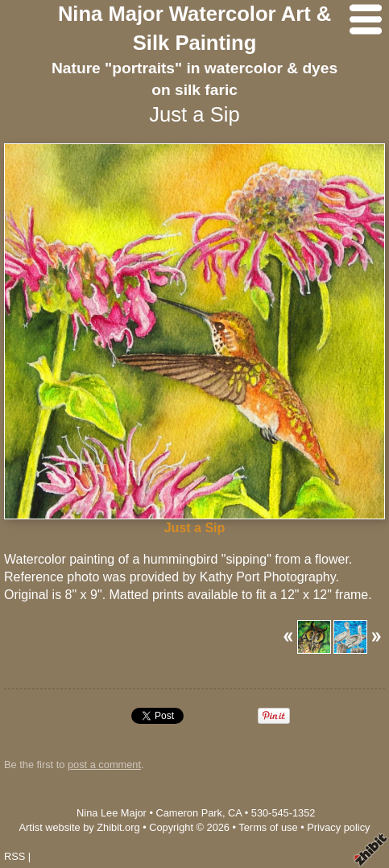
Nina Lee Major (112, 813)
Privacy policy (338, 827)
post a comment (104, 765)
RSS (14, 856)
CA (235, 813)
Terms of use (268, 827)
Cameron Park (189, 813)
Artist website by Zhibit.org (80, 827)
